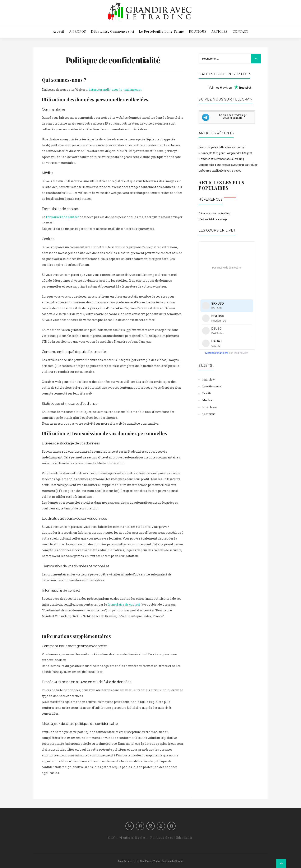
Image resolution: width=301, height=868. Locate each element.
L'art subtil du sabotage (213, 219)
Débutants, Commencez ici (112, 31)
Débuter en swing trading (214, 213)
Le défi (207, 393)
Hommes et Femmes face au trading (221, 159)
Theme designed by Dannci (168, 861)
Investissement (212, 386)
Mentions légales (133, 838)
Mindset (208, 400)
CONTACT (240, 31)
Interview (209, 379)
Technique (209, 414)
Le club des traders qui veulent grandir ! (233, 116)
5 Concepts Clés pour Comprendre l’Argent (225, 153)
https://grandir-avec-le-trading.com (115, 90)
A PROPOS (78, 31)
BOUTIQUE (198, 31)
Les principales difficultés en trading (222, 147)
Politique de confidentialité (172, 838)
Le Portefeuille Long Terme (161, 31)
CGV (112, 838)
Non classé (210, 407)
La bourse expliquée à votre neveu (220, 171)
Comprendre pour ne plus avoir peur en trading (228, 165)
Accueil (59, 31)
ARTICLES (220, 31)
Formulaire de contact (62, 217)
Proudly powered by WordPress (135, 861)
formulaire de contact (124, 604)
